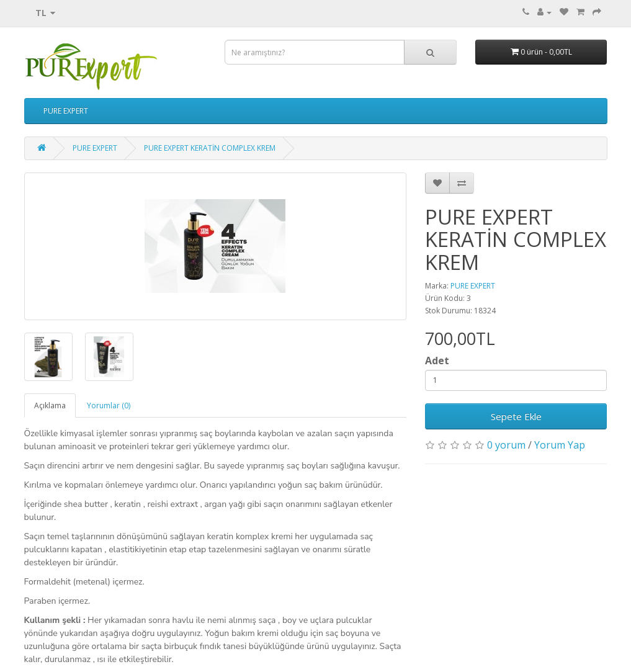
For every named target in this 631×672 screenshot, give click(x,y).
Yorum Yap (560, 445)
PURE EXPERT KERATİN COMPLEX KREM (210, 148)
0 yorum (506, 445)
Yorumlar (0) (109, 405)
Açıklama (50, 405)
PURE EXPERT (66, 111)
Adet (437, 361)
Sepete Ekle (516, 416)
